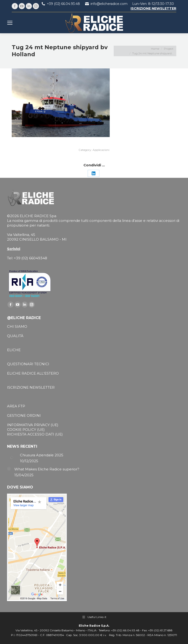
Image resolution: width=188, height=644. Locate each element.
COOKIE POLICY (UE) (26, 430)
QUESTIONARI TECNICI (28, 364)
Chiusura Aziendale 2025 (42, 455)
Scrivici (14, 249)
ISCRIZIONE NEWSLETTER (31, 387)
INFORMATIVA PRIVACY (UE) (33, 425)
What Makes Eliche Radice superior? (47, 469)
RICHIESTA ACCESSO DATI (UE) (35, 434)
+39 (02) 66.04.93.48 (63, 4)
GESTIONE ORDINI (24, 415)
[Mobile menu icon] (10, 23)
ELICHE (14, 350)
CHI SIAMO (17, 326)
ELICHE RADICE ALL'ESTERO (33, 373)
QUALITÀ (15, 336)
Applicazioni (101, 150)
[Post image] (12, 458)
